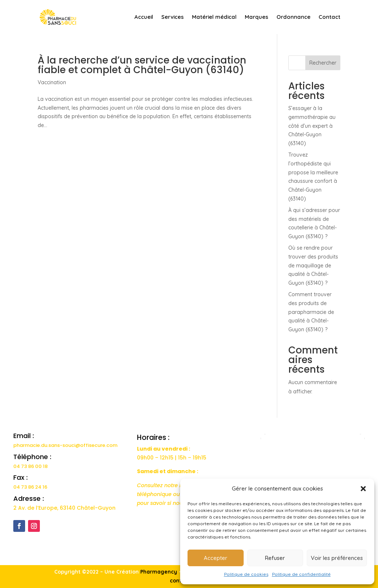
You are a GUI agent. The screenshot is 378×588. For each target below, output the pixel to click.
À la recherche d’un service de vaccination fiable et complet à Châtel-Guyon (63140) (142, 65)
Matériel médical (214, 17)
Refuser (275, 558)
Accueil (144, 17)
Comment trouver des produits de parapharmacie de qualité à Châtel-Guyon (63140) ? (311, 312)
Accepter (216, 558)
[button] (363, 489)
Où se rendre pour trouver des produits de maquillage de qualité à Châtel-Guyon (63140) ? (313, 265)
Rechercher (323, 63)
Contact (329, 17)
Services (173, 17)
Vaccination (52, 82)
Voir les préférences (337, 558)
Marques (257, 17)
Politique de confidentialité (301, 574)
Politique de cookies (246, 574)
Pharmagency (159, 572)
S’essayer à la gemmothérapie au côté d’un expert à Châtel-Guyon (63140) (312, 126)
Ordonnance (293, 17)
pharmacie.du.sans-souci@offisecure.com (65, 445)
